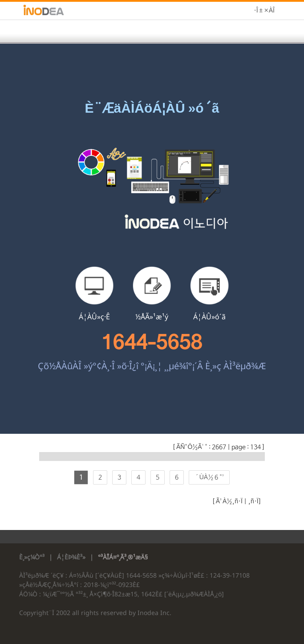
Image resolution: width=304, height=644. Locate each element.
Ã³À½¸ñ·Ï (229, 501)
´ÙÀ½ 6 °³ (209, 477)
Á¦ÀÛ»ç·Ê (94, 317)
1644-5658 (152, 342)
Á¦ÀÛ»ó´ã (209, 317)
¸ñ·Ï (253, 501)
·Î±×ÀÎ (264, 11)
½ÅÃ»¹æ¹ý (152, 317)
